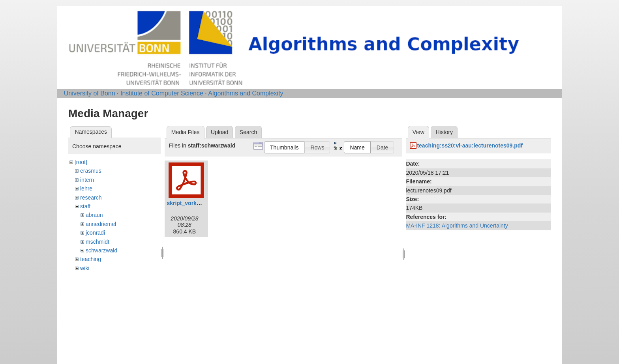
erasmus (91, 171)
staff (85, 206)
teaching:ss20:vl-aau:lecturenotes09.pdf (470, 146)
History (444, 132)
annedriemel (101, 224)
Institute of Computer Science (162, 93)
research (91, 198)
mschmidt (98, 242)
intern (87, 180)
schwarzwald (101, 250)
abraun (94, 215)
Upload (219, 132)
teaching (91, 259)
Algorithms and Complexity (246, 93)
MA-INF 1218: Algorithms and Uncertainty (457, 226)
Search (248, 132)
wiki (85, 268)
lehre (86, 189)
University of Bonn (90, 93)
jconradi (95, 233)
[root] (81, 162)
